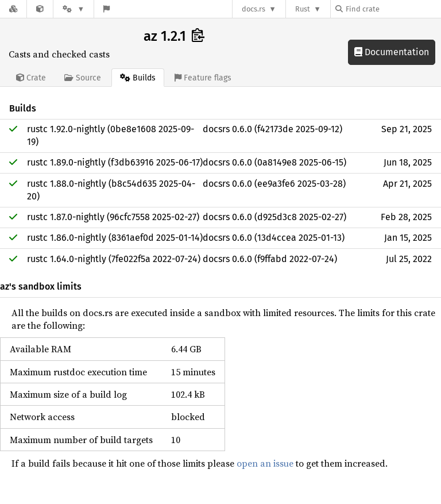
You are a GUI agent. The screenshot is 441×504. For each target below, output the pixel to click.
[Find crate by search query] (393, 9)
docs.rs (254, 9)
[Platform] (73, 9)
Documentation (392, 52)
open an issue (265, 463)
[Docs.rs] (13, 9)
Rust (303, 9)
